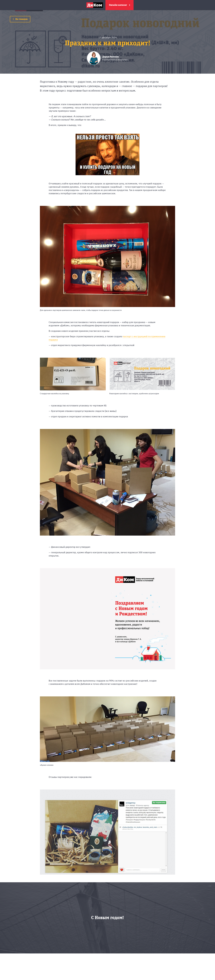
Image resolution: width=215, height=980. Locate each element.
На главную (20, 19)
